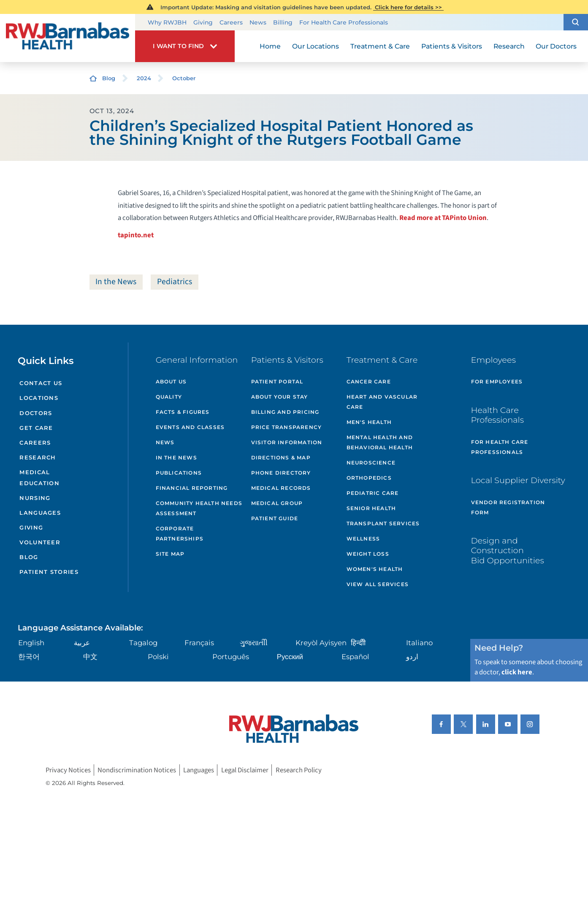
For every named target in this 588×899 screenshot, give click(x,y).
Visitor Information (287, 442)
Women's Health (375, 569)
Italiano (419, 643)
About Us (171, 382)
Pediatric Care (373, 493)
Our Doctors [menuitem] (556, 46)
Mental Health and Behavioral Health (380, 442)
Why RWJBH (167, 22)
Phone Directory (281, 473)
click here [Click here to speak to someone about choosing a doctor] (517, 672)
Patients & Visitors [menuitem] (452, 46)
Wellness (363, 539)
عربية (82, 643)
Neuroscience (371, 463)
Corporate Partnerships (180, 534)
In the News (116, 282)
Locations (39, 398)
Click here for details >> (408, 7)
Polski (158, 657)
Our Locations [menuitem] (316, 46)
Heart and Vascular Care (382, 402)
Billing (283, 22)
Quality (169, 397)
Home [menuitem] (270, 46)
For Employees (497, 382)
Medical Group (277, 503)
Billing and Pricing (285, 412)
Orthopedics (369, 478)
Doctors (36, 413)
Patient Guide (275, 518)
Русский (290, 657)
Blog (109, 78)
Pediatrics (175, 282)
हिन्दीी (358, 643)
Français (199, 643)
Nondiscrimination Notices (137, 770)
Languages (40, 513)
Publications (179, 473)
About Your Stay (280, 397)
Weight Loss (368, 554)
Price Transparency (287, 427)
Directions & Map (281, 458)
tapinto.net (136, 235)
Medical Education (39, 478)
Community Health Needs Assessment (199, 508)
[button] (576, 22)
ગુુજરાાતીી (254, 643)
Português (231, 657)
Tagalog (143, 643)
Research (38, 457)
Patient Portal (277, 382)
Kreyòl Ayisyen (321, 643)
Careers (231, 22)
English (31, 643)
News (258, 22)
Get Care (36, 428)
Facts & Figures (183, 412)
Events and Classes (190, 427)
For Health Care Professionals (344, 22)
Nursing (35, 498)
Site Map (170, 554)
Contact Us (41, 383)
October (184, 78)
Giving (203, 22)
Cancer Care (369, 382)
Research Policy (299, 770)
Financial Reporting (192, 488)
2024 (144, 78)
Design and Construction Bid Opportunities (508, 550)
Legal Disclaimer (245, 770)
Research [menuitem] (509, 46)
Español (355, 657)
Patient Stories (49, 572)
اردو (412, 657)
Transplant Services (383, 523)
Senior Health (371, 508)
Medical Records (281, 488)
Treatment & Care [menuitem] (380, 46)
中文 (90, 657)
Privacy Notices (68, 770)
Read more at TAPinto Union (443, 218)
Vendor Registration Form (508, 507)
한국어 (29, 657)
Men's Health (369, 422)
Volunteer (40, 542)
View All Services (378, 584)
